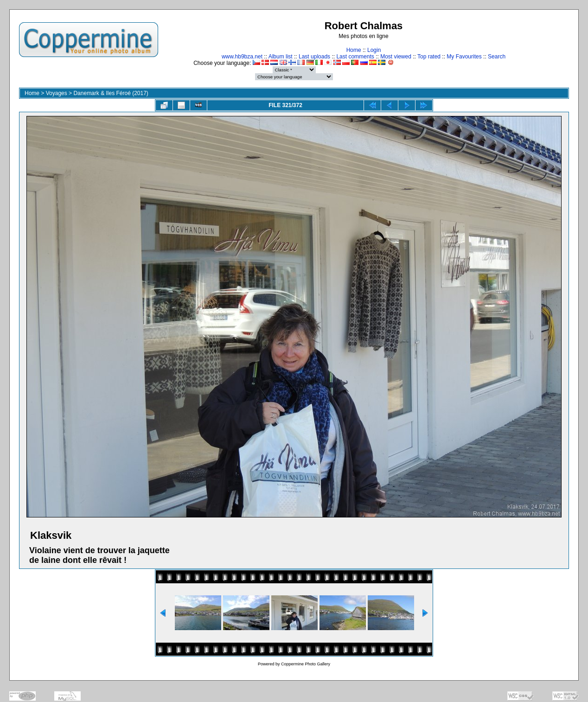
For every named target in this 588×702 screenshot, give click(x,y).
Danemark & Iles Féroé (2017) (111, 93)
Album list (281, 57)
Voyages (57, 93)
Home (354, 50)
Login (374, 50)
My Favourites (464, 57)
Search (497, 57)
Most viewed (396, 57)
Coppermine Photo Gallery (306, 664)
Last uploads (314, 57)
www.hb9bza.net (242, 57)
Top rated (429, 57)
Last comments (355, 57)
